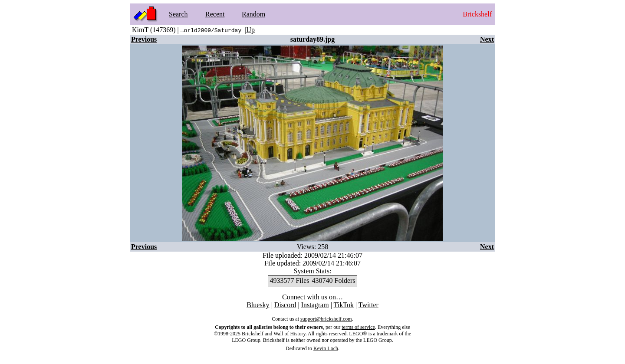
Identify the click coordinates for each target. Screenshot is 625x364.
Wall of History (289, 334)
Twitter (368, 305)
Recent (215, 14)
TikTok (344, 305)
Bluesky (258, 305)
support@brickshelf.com (326, 319)
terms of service (358, 327)
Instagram (315, 305)
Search (178, 14)
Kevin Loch (326, 348)
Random (253, 14)
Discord (285, 305)
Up (250, 30)
